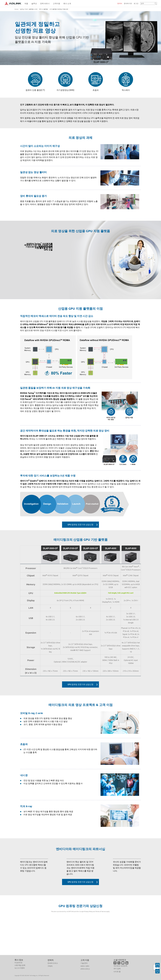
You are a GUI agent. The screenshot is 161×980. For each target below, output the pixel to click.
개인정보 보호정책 (120, 966)
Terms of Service (101, 945)
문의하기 (128, 3)
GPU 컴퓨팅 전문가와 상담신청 (80, 527)
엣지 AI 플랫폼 (43, 9)
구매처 (50, 966)
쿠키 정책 (117, 969)
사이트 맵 (117, 972)
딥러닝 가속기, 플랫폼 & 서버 (29, 9)
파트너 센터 (85, 966)
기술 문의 (84, 963)
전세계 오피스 (53, 963)
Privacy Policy (88, 945)
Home (16, 9)
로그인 (136, 3)
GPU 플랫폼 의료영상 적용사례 (59, 9)
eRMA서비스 (85, 969)
